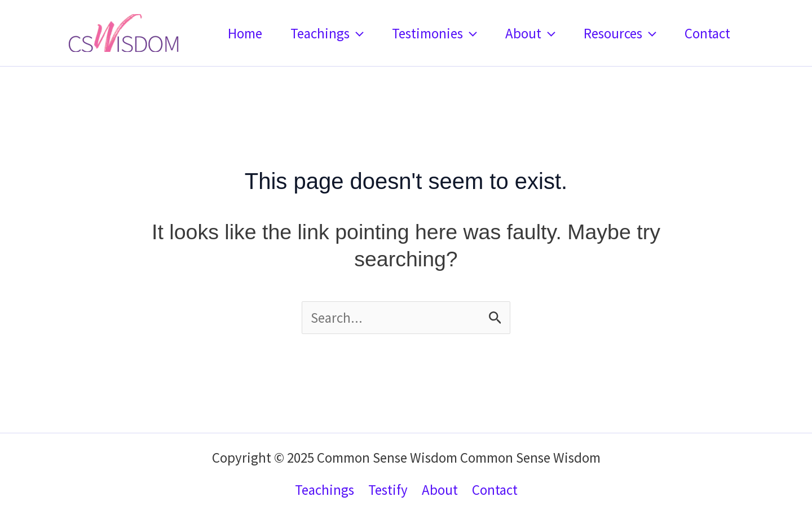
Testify (388, 490)
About (530, 33)
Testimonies (434, 33)
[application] (357, 33)
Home (245, 33)
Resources (620, 33)
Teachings (327, 33)
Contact (707, 33)
